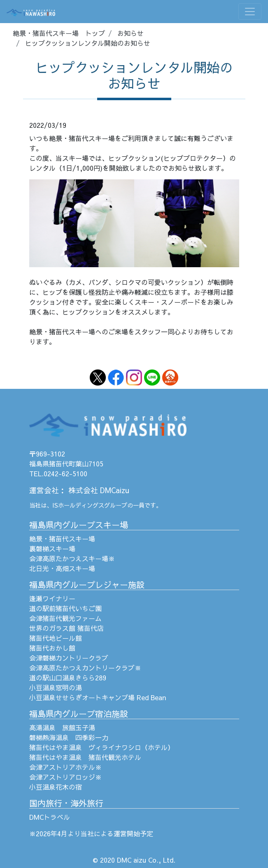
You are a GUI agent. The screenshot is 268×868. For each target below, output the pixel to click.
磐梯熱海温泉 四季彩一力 (69, 737)
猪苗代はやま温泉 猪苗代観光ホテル (85, 757)
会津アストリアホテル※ (65, 767)
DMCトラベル (50, 817)
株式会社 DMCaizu (99, 490)
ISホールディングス (78, 505)
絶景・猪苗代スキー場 (62, 539)
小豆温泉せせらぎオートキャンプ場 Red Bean (98, 697)
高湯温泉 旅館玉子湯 (62, 727)
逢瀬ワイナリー (52, 598)
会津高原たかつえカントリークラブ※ (85, 668)
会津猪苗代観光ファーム (65, 618)
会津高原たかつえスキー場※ (72, 558)
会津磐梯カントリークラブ (69, 658)
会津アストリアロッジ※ (65, 777)
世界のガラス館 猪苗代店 (66, 628)
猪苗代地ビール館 (56, 638)
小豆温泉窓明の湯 (56, 687)
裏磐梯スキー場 (52, 548)
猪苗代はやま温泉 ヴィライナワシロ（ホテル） (102, 747)
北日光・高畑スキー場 (62, 568)
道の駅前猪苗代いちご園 (65, 608)
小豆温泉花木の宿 (56, 787)
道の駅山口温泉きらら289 (68, 677)
